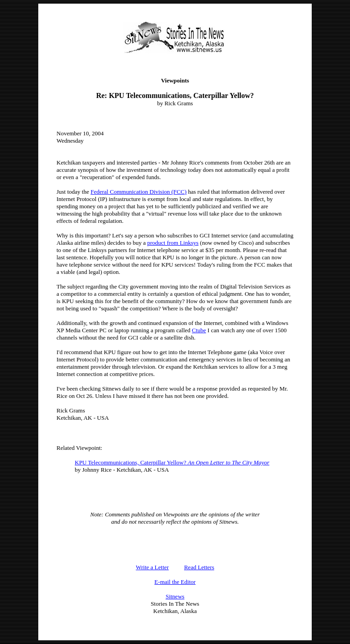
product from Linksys (173, 243)
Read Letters (199, 567)
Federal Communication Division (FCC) (139, 192)
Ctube (199, 330)
